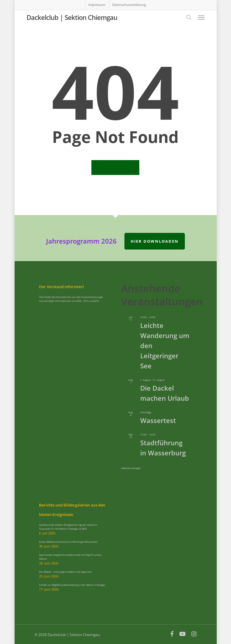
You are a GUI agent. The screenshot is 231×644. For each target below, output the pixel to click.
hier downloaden (155, 241)
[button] (201, 17)
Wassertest (158, 420)
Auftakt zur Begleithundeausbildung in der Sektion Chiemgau (72, 585)
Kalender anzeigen (131, 468)
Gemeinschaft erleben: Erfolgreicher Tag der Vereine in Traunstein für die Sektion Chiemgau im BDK (68, 527)
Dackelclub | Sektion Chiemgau (72, 17)
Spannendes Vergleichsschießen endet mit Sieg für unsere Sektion (70, 557)
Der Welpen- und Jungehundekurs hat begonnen (65, 572)
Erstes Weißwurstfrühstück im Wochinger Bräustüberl (68, 542)
